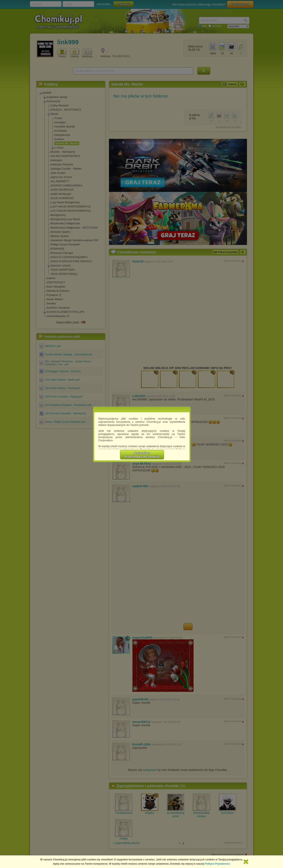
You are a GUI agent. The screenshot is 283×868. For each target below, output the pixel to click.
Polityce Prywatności (217, 864)
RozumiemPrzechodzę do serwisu (142, 455)
